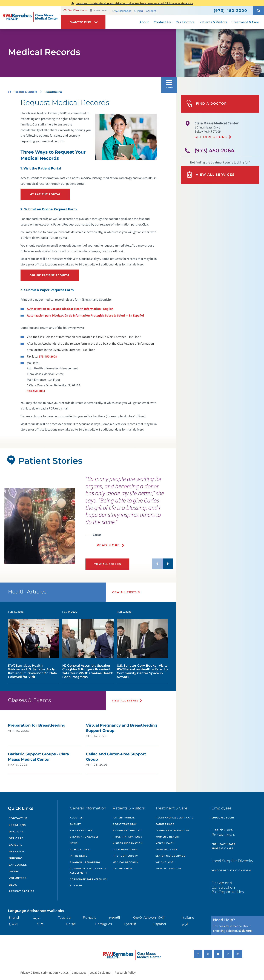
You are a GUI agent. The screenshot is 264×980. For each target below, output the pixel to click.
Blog (13, 885)
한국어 (13, 924)
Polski (71, 924)
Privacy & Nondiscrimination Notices (45, 973)
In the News (79, 856)
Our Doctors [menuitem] (185, 22)
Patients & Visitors (25, 92)
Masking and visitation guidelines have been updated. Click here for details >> (134, 3)
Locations (17, 825)
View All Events (125, 701)
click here (245, 931)
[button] (258, 11)
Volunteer (18, 878)
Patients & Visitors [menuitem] (213, 22)
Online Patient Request (50, 275)
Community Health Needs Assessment (88, 871)
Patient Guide (123, 869)
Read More (108, 545)
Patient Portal (124, 818)
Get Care (16, 838)
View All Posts (124, 592)
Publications (80, 849)
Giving (139, 11)
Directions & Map (125, 849)
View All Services (210, 175)
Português (104, 924)
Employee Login (223, 818)
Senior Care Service (170, 856)
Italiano (188, 918)
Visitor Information (128, 843)
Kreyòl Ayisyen (144, 918)
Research (17, 852)
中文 (41, 924)
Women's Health (167, 837)
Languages (18, 865)
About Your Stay (125, 824)
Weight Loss (164, 862)
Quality (75, 824)
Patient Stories (22, 891)
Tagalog (64, 918)
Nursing (16, 858)
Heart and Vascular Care (174, 818)
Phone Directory (125, 856)
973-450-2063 (36, 391)
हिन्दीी (161, 918)
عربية (37, 918)
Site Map (76, 886)
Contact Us (18, 818)
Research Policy (125, 973)
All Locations (99, 11)
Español (160, 924)
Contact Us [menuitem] (162, 22)
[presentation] (129, 514)
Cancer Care (165, 824)
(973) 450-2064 (214, 150)
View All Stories (107, 564)
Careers (151, 11)
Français (89, 918)
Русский (130, 924)
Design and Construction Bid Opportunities (228, 887)
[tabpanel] (40, 526)
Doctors (16, 832)
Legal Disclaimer (101, 973)
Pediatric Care (167, 849)
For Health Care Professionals (223, 846)
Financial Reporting (85, 862)
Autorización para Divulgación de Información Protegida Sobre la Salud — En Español (85, 316)
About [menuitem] (144, 22)
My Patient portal (45, 194)
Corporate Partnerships (88, 879)
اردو (185, 924)
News (74, 843)
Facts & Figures (81, 830)
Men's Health (165, 843)
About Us (76, 818)
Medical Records (125, 862)
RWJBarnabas (122, 11)
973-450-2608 (48, 357)
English (14, 918)
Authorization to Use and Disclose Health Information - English (70, 309)
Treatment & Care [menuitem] (245, 22)
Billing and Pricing (127, 830)
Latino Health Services (173, 830)
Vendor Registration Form (231, 870)
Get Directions (75, 10)
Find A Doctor (206, 104)
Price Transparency (128, 837)
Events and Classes (84, 837)
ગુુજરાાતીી (114, 918)
